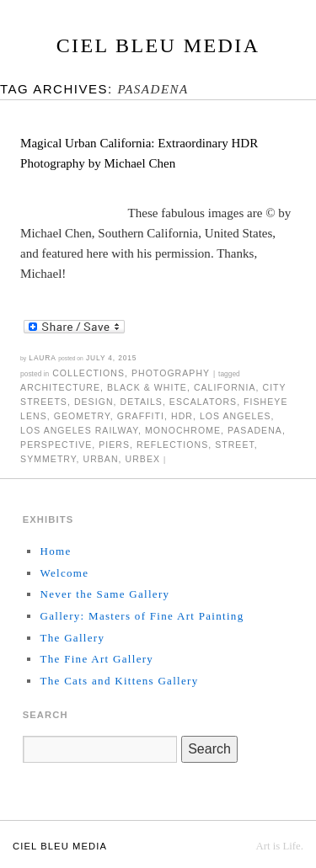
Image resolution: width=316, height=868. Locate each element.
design (94, 402)
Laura (42, 358)
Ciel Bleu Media (158, 45)
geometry (82, 416)
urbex (143, 459)
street (235, 445)
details (141, 402)
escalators (203, 402)
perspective (56, 445)
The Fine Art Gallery (96, 659)
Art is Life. (279, 846)
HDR (182, 416)
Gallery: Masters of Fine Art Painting (142, 616)
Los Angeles (236, 416)
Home (55, 551)
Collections (88, 373)
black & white (147, 387)
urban (100, 459)
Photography (171, 373)
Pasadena (255, 430)
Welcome (64, 573)
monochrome (183, 430)
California (225, 387)
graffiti (141, 416)
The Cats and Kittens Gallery (119, 681)
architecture (60, 387)
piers (114, 445)
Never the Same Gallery (104, 594)
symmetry (48, 459)
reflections (172, 445)
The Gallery (72, 638)
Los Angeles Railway (79, 430)
